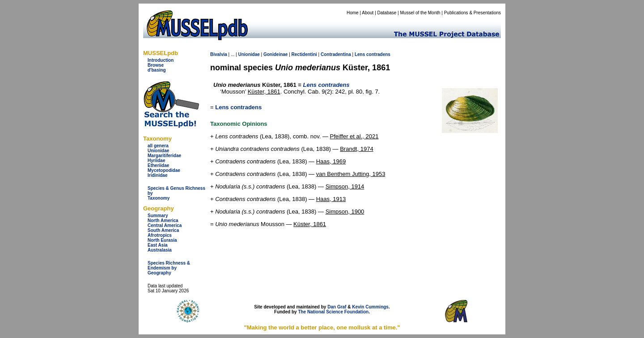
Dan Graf (337, 307)
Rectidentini (304, 54)
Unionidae (158, 151)
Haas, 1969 (331, 161)
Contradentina (336, 54)
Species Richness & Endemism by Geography (169, 268)
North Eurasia (162, 240)
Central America (165, 225)
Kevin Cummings (370, 307)
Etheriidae (158, 165)
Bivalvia (219, 54)
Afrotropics (160, 235)
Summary (158, 216)
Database (387, 13)
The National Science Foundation (333, 312)
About (368, 13)
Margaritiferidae (164, 156)
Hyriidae (156, 160)
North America (163, 220)
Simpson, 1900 (345, 212)
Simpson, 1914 (345, 186)
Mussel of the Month (420, 13)
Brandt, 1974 (356, 149)
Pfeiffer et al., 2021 (354, 136)
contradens (378, 54)
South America (163, 230)
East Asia (158, 245)
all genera (158, 146)
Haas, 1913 (331, 199)
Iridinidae (157, 175)
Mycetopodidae (164, 170)
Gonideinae (275, 54)
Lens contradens (238, 107)
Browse (156, 65)
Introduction (161, 60)
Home (353, 13)
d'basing (157, 70)
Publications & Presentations (472, 13)
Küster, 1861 (264, 92)
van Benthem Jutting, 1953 (351, 174)
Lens (360, 54)
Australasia (160, 250)
